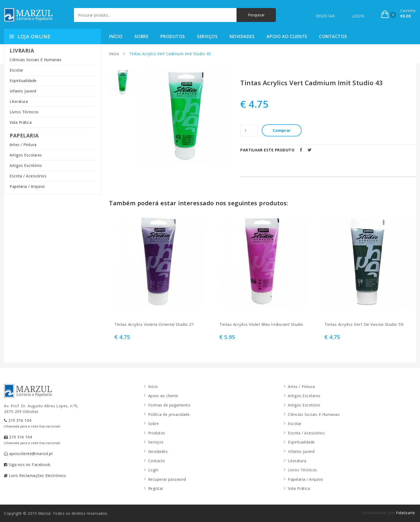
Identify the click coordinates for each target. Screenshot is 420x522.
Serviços (207, 36)
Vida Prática (21, 122)
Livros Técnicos (24, 112)
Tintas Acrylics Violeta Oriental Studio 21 (154, 324)
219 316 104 (32, 423)
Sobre (142, 36)
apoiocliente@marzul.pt (28, 454)
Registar (156, 488)
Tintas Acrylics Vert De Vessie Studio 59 (364, 324)
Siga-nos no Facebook (27, 465)
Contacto (157, 461)
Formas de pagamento (169, 405)
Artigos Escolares (26, 155)
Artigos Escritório (26, 165)
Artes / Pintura (23, 145)
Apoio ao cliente (287, 36)
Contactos (333, 36)
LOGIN (358, 16)
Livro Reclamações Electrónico (35, 476)
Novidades (242, 36)
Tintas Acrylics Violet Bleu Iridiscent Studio (261, 324)
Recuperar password (167, 479)
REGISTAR (325, 16)
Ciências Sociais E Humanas (35, 60)
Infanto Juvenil (23, 91)
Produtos (173, 36)
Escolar (16, 70)
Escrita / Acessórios (28, 176)
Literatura (19, 101)
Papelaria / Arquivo (27, 186)
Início (116, 36)
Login (153, 470)
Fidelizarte (406, 513)
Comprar (282, 130)
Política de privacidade (169, 414)
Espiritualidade (23, 81)
